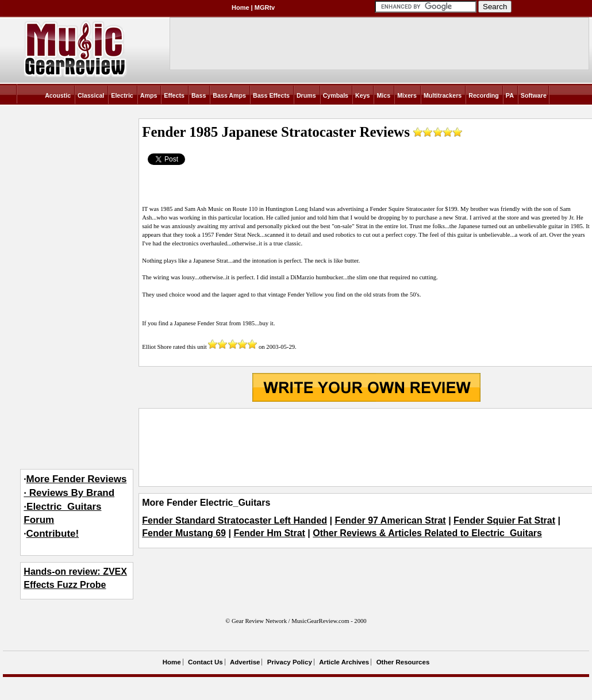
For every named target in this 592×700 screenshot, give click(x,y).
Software (534, 95)
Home (241, 7)
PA (510, 95)
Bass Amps (229, 95)
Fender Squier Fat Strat (504, 520)
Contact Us (205, 662)
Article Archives (344, 662)
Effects (174, 95)
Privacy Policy (290, 662)
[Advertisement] (366, 447)
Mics (383, 95)
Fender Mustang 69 (184, 533)
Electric (122, 95)
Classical (91, 95)
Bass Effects (271, 95)
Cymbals (336, 95)
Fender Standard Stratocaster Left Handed (235, 520)
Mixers (407, 95)
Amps (149, 95)
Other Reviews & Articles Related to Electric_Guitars (427, 533)
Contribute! (53, 534)
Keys (362, 95)
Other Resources (403, 662)
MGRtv (265, 7)
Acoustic (58, 95)
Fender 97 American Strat (390, 520)
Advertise (245, 662)
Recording (484, 95)
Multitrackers (443, 95)
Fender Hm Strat (269, 533)
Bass (199, 95)
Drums (306, 95)
